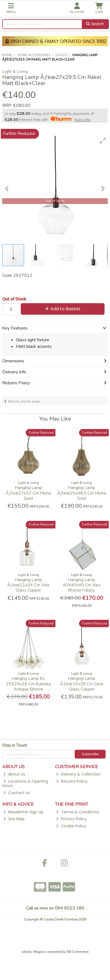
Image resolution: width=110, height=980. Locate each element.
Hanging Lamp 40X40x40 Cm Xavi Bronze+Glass (82, 585)
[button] (103, 141)
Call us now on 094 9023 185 (55, 908)
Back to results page (24, 401)
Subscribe (90, 754)
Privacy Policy (71, 819)
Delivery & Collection (78, 774)
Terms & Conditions (77, 812)
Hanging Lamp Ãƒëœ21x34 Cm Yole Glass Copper (28, 585)
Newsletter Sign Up (23, 812)
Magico (39, 952)
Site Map (14, 819)
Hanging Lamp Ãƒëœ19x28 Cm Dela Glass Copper (82, 684)
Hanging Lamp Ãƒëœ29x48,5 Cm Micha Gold (82, 493)
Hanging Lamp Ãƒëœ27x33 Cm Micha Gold (28, 493)
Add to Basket (63, 309)
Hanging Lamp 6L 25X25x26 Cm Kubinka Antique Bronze (28, 684)
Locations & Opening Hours (25, 784)
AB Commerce (77, 952)
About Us (14, 774)
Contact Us (16, 793)
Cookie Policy (71, 826)
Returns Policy (72, 781)
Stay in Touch (15, 746)
